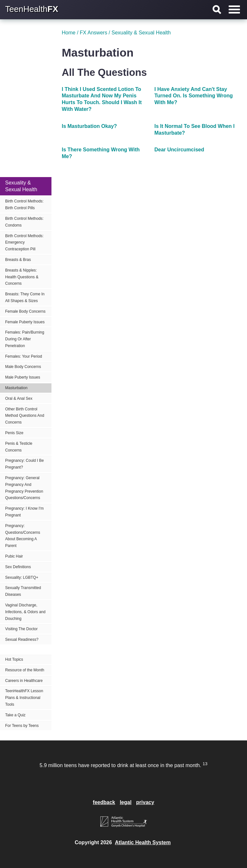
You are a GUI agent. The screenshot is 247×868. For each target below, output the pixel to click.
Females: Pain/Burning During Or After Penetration (25, 339)
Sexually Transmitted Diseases (23, 591)
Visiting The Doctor (21, 629)
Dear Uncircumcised (179, 150)
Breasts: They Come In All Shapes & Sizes (25, 297)
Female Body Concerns (25, 311)
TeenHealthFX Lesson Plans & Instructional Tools (24, 698)
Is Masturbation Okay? (89, 126)
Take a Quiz (15, 715)
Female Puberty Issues (25, 322)
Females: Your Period (24, 356)
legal (125, 802)
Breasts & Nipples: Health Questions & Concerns (22, 277)
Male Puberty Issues (23, 377)
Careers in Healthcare (24, 681)
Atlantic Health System (143, 842)
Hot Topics (14, 659)
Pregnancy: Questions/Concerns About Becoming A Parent (23, 536)
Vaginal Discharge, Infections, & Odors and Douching (25, 612)
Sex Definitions (18, 567)
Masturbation (16, 388)
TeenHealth (32, 9)
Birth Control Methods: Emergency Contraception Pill (24, 243)
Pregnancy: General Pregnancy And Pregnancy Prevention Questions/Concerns (24, 488)
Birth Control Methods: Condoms (24, 222)
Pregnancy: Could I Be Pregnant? (24, 464)
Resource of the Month (25, 670)
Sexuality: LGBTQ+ (22, 577)
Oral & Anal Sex (19, 398)
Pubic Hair (14, 556)
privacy (145, 802)
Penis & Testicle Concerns (19, 447)
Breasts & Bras (18, 260)
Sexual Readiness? (22, 640)
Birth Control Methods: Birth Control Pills (24, 205)
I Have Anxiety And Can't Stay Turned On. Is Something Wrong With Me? (194, 96)
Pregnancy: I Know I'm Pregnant (24, 512)
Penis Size (14, 433)
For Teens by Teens (22, 726)
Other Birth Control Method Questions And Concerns (25, 416)
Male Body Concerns (23, 367)
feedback (104, 802)
